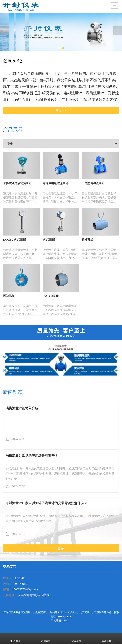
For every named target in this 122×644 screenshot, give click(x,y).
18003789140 (20, 584)
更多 (10, 143)
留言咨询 (76, 638)
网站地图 (56, 621)
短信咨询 (46, 638)
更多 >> (61, 111)
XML (66, 621)
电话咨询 (15, 638)
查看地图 (107, 638)
